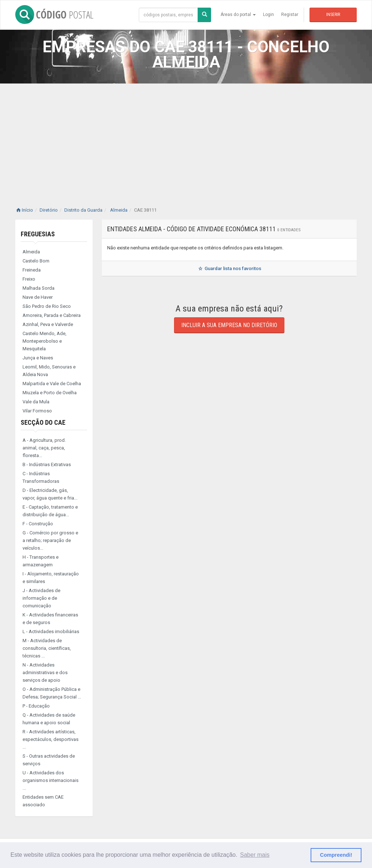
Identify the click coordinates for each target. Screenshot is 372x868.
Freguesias (38, 234)
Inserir (333, 15)
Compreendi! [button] (336, 855)
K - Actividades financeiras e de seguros (50, 619)
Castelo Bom (36, 261)
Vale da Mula (36, 402)
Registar (290, 15)
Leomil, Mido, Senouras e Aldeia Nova (49, 371)
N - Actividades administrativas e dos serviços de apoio (45, 673)
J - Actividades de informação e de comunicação (41, 598)
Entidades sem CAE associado (43, 801)
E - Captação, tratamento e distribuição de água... (50, 511)
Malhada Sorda (39, 288)
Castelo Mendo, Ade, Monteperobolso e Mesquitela (45, 341)
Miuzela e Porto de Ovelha (50, 393)
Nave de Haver (38, 297)
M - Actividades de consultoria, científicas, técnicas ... (47, 648)
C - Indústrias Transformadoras (41, 477)
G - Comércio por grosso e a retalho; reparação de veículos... (50, 540)
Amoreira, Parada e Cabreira (52, 315)
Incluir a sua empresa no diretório (229, 325)
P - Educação (36, 706)
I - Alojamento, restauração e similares (51, 578)
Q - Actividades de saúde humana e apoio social (49, 719)
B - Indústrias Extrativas (47, 464)
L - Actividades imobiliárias (51, 631)
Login (268, 15)
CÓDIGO (54, 15)
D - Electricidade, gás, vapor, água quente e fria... (50, 494)
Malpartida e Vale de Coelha (52, 384)
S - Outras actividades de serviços (49, 760)
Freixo (29, 279)
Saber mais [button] (255, 855)
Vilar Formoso (37, 411)
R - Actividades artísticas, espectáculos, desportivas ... (50, 739)
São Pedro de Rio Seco (47, 306)
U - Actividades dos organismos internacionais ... (50, 780)
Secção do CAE (43, 422)
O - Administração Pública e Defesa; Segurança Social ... (52, 693)
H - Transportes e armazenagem (41, 561)
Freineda (32, 270)
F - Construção (38, 524)
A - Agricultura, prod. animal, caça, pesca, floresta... (44, 448)
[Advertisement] (186, 138)
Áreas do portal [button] (238, 15)
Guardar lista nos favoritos (229, 268)
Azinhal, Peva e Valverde (48, 324)
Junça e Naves (38, 358)
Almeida (31, 252)
